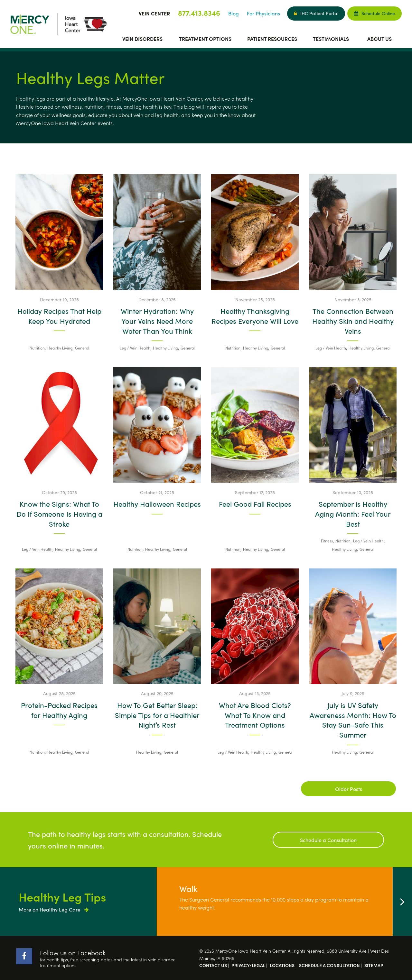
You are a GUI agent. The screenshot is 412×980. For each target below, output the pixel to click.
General (82, 348)
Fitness (327, 541)
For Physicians (263, 13)
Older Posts (349, 789)
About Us (379, 39)
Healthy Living (60, 348)
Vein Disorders (142, 39)
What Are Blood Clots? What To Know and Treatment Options (255, 715)
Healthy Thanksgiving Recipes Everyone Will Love (255, 316)
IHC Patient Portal (316, 13)
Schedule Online (375, 13)
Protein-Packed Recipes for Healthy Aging (59, 710)
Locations (282, 965)
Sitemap (374, 965)
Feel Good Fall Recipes (255, 504)
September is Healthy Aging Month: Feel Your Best (353, 514)
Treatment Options (205, 39)
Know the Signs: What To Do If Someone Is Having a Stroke (59, 514)
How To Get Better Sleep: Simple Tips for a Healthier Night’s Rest (157, 715)
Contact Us (213, 965)
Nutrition (37, 348)
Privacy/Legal (248, 965)
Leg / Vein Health (135, 348)
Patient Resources (272, 39)
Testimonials (331, 39)
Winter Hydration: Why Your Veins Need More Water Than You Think (157, 321)
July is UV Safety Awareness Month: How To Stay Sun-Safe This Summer (353, 720)
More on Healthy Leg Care (54, 909)
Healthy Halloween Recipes (157, 504)
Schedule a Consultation (328, 840)
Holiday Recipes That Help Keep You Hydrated (59, 316)
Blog (234, 13)
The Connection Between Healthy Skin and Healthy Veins (353, 321)
